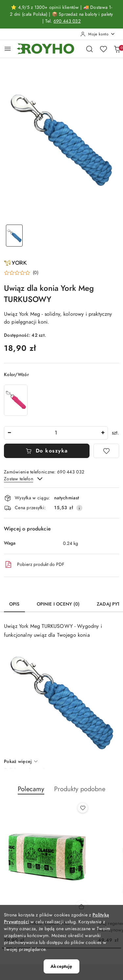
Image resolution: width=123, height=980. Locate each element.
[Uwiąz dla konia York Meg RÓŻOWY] (16, 400)
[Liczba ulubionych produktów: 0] (103, 49)
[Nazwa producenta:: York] (15, 262)
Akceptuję (61, 966)
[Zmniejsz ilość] (9, 433)
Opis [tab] (14, 604)
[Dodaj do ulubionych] (106, 451)
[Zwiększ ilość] (103, 433)
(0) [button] (36, 273)
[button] (21, 273)
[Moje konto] (98, 34)
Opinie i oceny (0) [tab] (58, 604)
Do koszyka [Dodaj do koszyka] (47, 451)
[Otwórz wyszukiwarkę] (90, 49)
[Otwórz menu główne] (8, 49)
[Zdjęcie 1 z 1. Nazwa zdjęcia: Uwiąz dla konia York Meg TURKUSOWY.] (14, 236)
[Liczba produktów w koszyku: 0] (117, 49)
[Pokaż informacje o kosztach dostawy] (79, 508)
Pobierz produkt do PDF (34, 565)
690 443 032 (67, 21)
